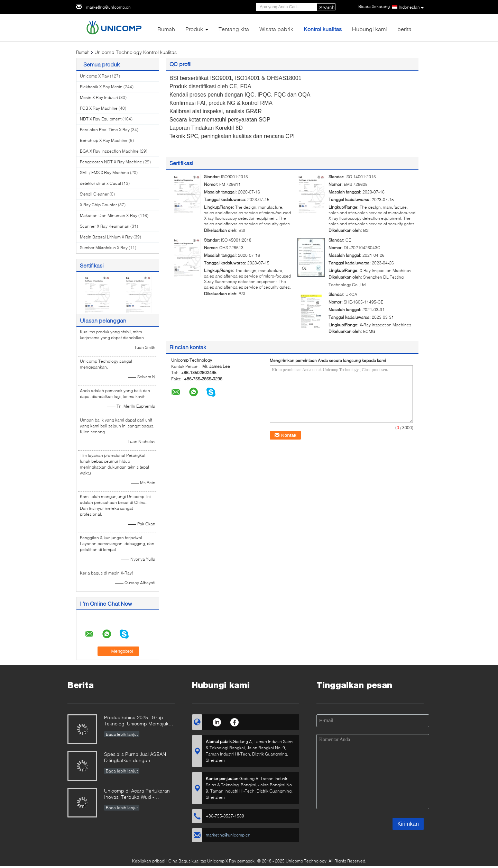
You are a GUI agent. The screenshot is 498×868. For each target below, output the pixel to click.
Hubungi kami (370, 29)
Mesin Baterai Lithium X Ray (106, 237)
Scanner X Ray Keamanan (105, 226)
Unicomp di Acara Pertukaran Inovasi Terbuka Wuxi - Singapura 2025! (137, 794)
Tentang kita (234, 29)
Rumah (166, 29)
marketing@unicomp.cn (108, 7)
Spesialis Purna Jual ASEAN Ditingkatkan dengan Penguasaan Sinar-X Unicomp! (139, 758)
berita (404, 29)
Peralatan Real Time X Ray (105, 130)
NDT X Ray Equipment (101, 119)
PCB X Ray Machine (99, 108)
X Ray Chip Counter (98, 205)
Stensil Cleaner (94, 194)
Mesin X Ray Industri (99, 97)
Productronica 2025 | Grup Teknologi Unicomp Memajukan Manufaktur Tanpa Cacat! (139, 721)
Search (327, 8)
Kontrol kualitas (323, 29)
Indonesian (411, 7)
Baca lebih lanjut (122, 734)
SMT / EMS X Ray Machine (104, 173)
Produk (194, 29)
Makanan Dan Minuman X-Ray (109, 215)
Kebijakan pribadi (149, 861)
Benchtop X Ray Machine (104, 140)
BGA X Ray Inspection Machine (109, 151)
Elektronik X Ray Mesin (101, 87)
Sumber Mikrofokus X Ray (104, 248)
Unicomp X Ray (94, 76)
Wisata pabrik (276, 29)
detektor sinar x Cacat (100, 183)
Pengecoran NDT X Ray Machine (111, 162)
